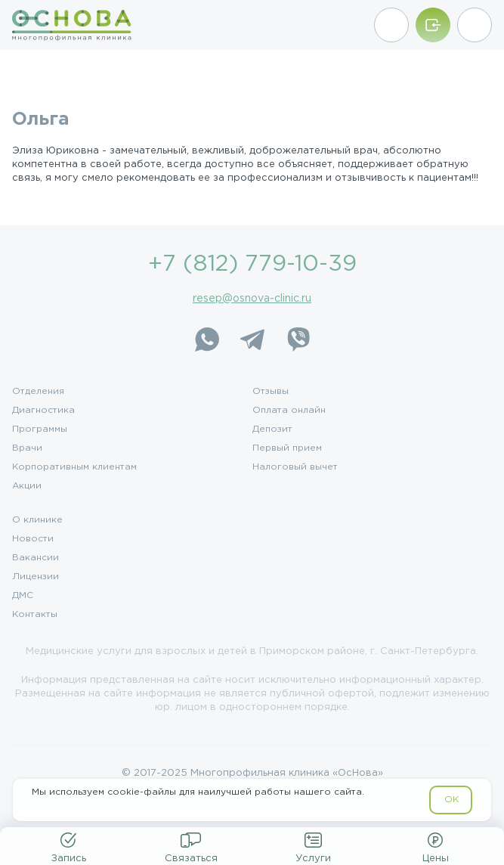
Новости (33, 539)
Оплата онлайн (289, 411)
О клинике (37, 520)
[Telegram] (252, 339)
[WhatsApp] (207, 339)
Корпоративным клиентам (74, 467)
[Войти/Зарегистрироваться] (433, 25)
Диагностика (43, 411)
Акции (27, 486)
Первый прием (287, 448)
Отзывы (271, 392)
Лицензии (36, 577)
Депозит (272, 429)
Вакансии (36, 558)
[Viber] (298, 339)
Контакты (35, 615)
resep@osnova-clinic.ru (252, 299)
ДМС (23, 596)
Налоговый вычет (295, 467)
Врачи (27, 448)
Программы (40, 429)
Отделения (38, 392)
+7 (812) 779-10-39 (252, 264)
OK (451, 800)
